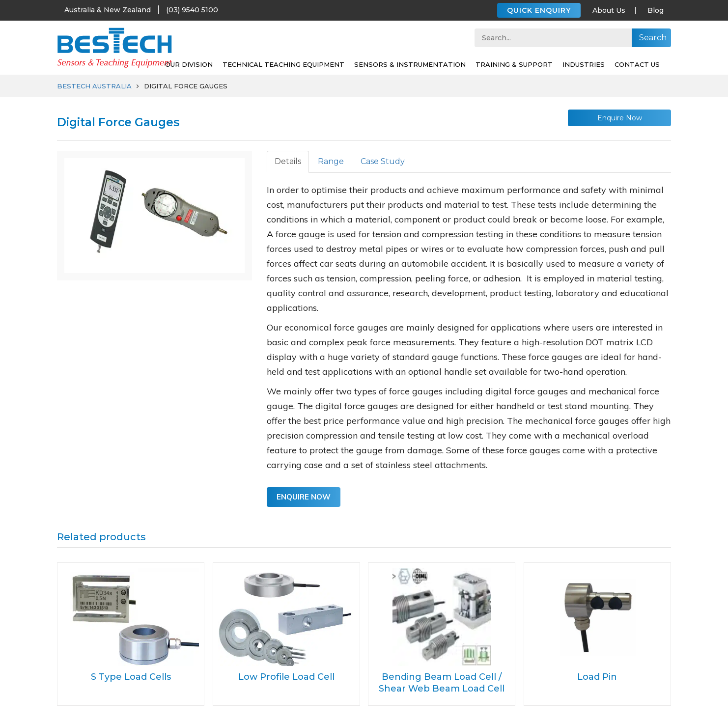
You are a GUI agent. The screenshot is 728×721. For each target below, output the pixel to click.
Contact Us (637, 64)
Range (331, 161)
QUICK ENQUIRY (539, 10)
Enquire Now (620, 118)
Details (288, 161)
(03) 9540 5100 (192, 10)
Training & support (514, 64)
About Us (609, 10)
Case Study (383, 161)
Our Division (189, 64)
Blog (656, 10)
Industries (584, 64)
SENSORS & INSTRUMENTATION (410, 64)
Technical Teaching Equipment (283, 64)
